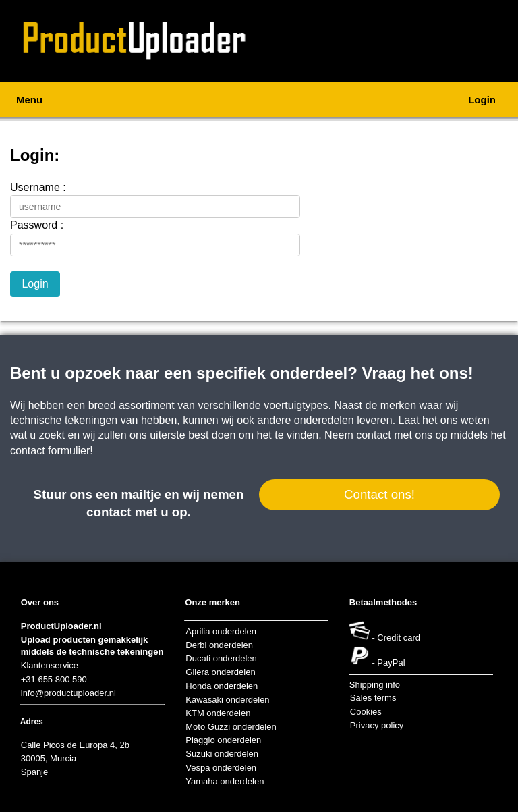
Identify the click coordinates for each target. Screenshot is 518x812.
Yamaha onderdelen (225, 781)
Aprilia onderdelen (221, 631)
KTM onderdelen (218, 713)
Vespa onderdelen (221, 768)
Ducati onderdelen (221, 658)
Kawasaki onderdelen (227, 700)
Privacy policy (377, 725)
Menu (29, 100)
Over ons (40, 602)
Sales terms (373, 698)
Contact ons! (379, 494)
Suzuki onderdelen (222, 754)
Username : (38, 187)
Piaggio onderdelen (223, 740)
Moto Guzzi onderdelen (231, 727)
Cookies (366, 712)
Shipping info (375, 685)
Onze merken (212, 602)
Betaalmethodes (383, 602)
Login (482, 100)
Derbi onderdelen (219, 645)
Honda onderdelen (222, 686)
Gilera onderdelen (220, 672)
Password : (37, 225)
